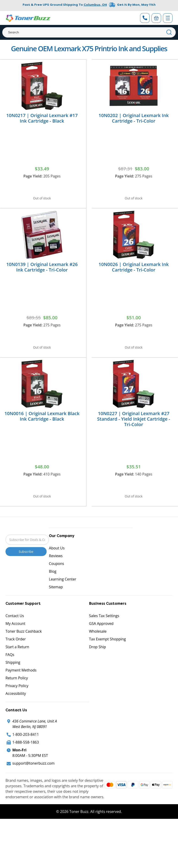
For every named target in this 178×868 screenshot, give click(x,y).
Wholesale (98, 646)
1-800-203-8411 (26, 749)
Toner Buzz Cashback (24, 646)
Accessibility (16, 708)
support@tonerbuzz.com (33, 778)
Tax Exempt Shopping (108, 654)
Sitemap (56, 602)
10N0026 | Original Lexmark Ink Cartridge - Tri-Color (134, 272)
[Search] (89, 32)
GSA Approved (101, 638)
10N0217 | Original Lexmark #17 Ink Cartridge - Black (42, 118)
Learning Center (62, 594)
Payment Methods (21, 685)
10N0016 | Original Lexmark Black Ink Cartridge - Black (42, 426)
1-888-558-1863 (26, 757)
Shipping (13, 677)
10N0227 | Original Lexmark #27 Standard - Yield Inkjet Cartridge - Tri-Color (134, 429)
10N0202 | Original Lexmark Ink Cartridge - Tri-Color (134, 118)
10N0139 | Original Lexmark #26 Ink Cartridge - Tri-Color (42, 272)
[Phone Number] (145, 18)
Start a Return (17, 662)
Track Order (16, 654)
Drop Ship (98, 662)
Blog (53, 586)
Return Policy (17, 693)
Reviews (56, 571)
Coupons (56, 578)
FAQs (10, 669)
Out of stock (42, 200)
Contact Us (15, 631)
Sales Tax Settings (104, 631)
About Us (57, 563)
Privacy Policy (17, 701)
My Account (15, 638)
